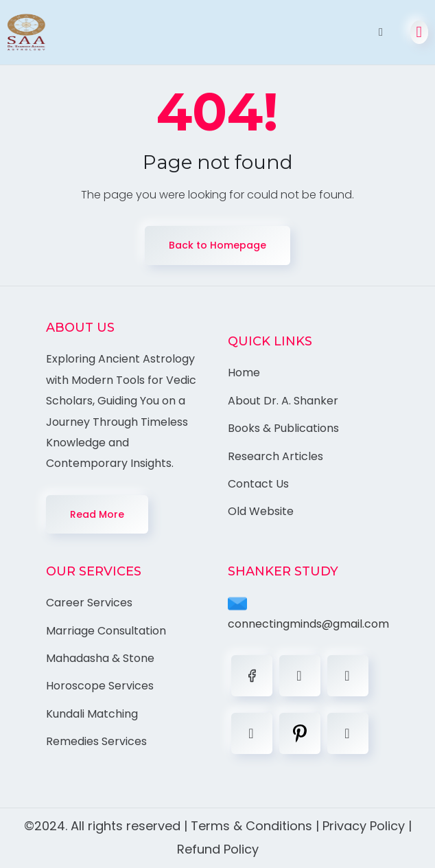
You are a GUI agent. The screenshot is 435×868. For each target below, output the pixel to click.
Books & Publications (283, 428)
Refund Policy (218, 849)
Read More (97, 514)
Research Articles (275, 456)
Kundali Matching (92, 714)
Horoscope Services (100, 686)
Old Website (261, 511)
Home (244, 373)
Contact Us (258, 484)
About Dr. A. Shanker (283, 401)
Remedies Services (96, 741)
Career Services (89, 603)
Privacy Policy (364, 826)
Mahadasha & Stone (100, 658)
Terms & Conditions (251, 826)
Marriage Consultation (106, 631)
